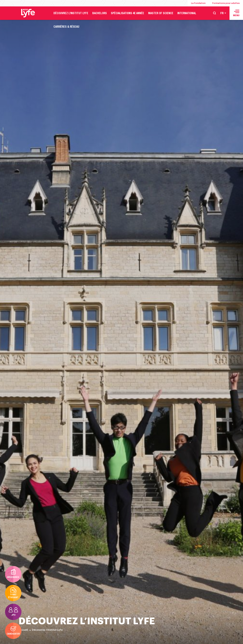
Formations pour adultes (226, 3)
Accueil (23, 630)
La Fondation (198, 3)
